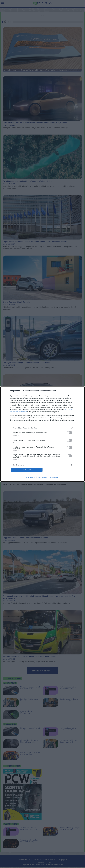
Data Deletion (30, 477)
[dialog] (42, 434)
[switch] (70, 433)
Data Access (42, 477)
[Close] (80, 391)
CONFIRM (27, 470)
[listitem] (42, 428)
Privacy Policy (55, 477)
